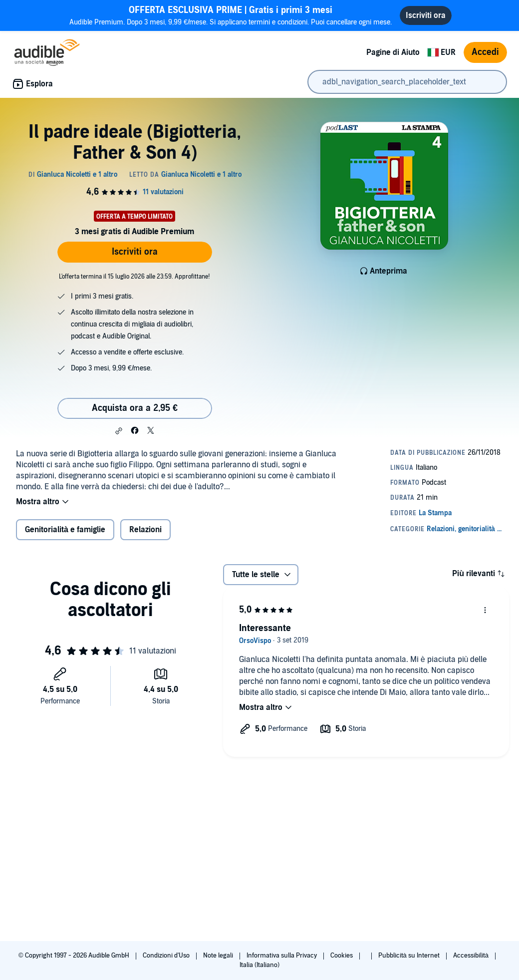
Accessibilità (472, 956)
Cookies (342, 956)
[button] (119, 431)
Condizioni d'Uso (167, 956)
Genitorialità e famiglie (65, 530)
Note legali (219, 956)
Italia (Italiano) (259, 965)
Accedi (485, 52)
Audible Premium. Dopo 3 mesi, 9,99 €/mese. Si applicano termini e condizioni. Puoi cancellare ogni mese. (231, 15)
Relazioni (145, 530)
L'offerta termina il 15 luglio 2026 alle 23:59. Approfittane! (134, 277)
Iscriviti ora (135, 252)
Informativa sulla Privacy (282, 956)
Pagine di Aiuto (393, 52)
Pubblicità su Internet (410, 956)
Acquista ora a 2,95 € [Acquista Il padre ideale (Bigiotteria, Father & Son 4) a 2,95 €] (135, 408)
